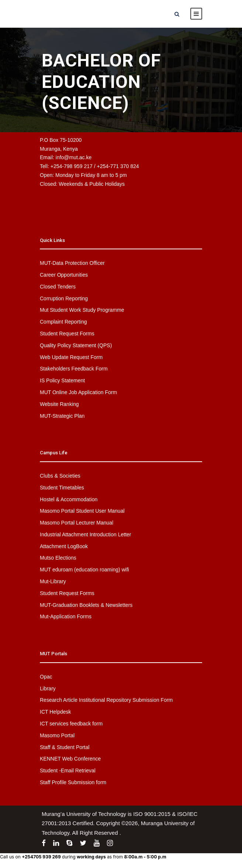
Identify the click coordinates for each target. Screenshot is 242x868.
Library (48, 688)
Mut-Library (53, 581)
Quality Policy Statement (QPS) (76, 345)
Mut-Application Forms (66, 616)
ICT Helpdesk (56, 712)
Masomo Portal (57, 735)
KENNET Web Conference (70, 759)
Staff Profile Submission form (73, 782)
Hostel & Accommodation (69, 499)
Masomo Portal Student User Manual (82, 511)
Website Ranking (59, 404)
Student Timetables (62, 488)
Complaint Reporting (63, 322)
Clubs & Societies (60, 476)
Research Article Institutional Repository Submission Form (106, 700)
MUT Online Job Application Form (78, 392)
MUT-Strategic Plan (62, 416)
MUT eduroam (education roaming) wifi (84, 570)
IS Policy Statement (62, 380)
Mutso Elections (58, 558)
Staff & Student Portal (65, 747)
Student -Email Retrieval (68, 770)
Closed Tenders (58, 287)
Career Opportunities (64, 275)
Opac (46, 677)
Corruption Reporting (64, 298)
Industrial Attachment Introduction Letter (85, 534)
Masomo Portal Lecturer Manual (77, 523)
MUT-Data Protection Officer (72, 263)
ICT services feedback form (71, 724)
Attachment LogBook (64, 546)
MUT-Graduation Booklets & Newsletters (86, 605)
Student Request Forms (67, 334)
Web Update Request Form (71, 357)
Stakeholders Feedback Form (74, 369)
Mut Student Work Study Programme (82, 310)
